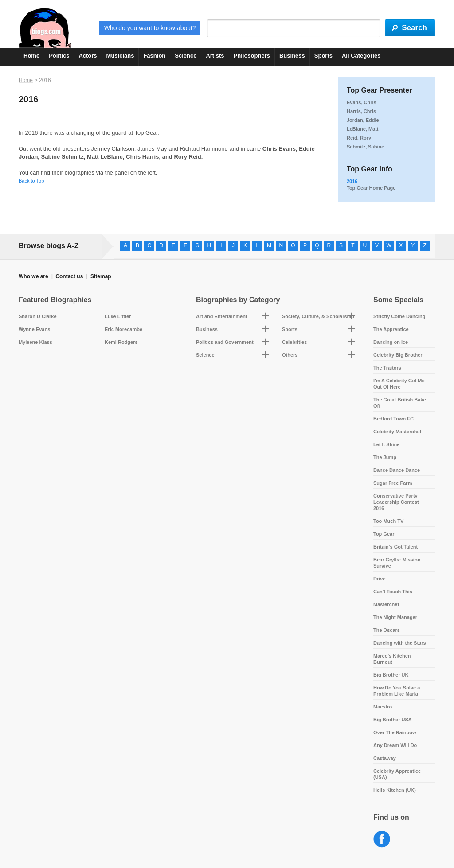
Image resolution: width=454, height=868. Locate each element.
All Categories (361, 56)
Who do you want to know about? (150, 28)
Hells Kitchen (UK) (395, 790)
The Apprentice (391, 329)
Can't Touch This (393, 592)
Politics (59, 56)
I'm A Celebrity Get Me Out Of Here (399, 384)
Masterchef (386, 604)
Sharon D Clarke (38, 316)
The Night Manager (395, 617)
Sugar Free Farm (393, 483)
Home (31, 56)
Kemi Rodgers (121, 342)
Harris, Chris (361, 111)
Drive (380, 579)
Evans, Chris (362, 102)
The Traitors (387, 368)
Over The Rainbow (395, 732)
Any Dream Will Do (395, 745)
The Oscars (387, 630)
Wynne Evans (34, 329)
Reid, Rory (359, 138)
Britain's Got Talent (395, 547)
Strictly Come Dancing (399, 316)
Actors (88, 56)
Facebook (382, 839)
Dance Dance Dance (397, 470)
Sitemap (101, 276)
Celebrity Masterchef (397, 432)
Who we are (33, 276)
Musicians (120, 56)
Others (290, 355)
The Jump (385, 457)
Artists (215, 56)
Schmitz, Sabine (365, 147)
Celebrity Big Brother (398, 355)
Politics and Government (225, 342)
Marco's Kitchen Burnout (392, 659)
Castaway (385, 758)
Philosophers (252, 56)
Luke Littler (118, 316)
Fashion (154, 56)
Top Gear (384, 534)
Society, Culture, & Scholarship (318, 316)
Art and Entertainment (222, 316)
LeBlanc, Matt (363, 129)
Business (292, 56)
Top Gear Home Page (371, 188)
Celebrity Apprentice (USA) (397, 774)
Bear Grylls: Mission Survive (397, 563)
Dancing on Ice (391, 342)
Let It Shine (386, 444)
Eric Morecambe (123, 329)
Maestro (383, 707)
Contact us (69, 276)
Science (186, 56)
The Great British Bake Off (400, 403)
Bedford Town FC (393, 419)
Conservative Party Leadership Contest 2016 (396, 502)
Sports (323, 56)
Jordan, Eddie (363, 120)
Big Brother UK (391, 675)
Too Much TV (388, 521)
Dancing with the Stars (400, 643)
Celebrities (294, 342)
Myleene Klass (35, 342)
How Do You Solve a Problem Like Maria (397, 691)
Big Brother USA (393, 720)
